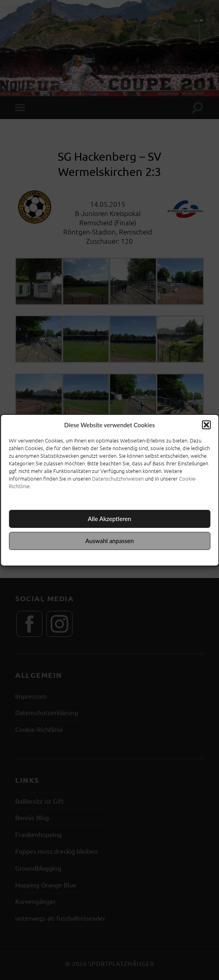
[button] (206, 425)
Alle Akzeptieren (109, 519)
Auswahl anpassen (109, 541)
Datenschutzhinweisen (118, 478)
